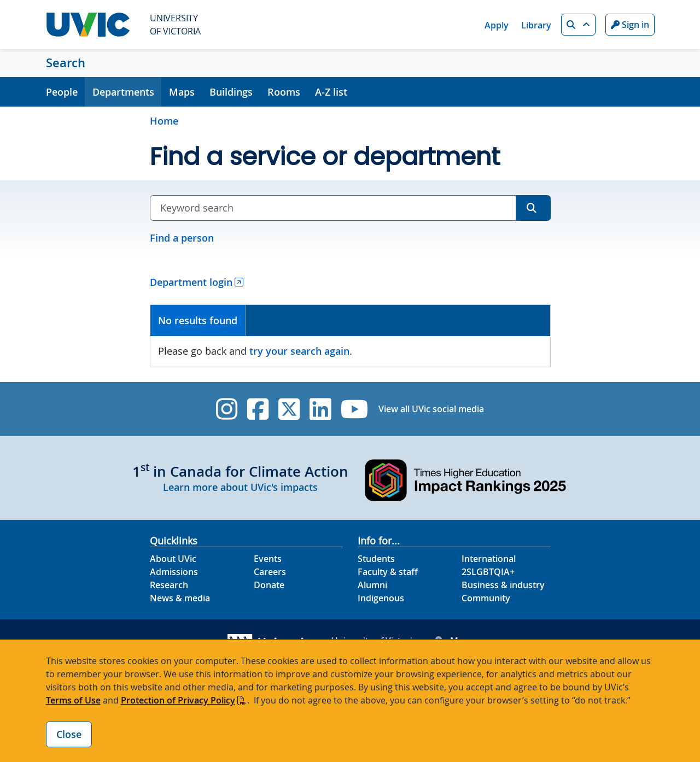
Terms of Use (73, 700)
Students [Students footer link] (376, 559)
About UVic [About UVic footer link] (173, 559)
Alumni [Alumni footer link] (372, 585)
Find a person (182, 238)
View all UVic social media (431, 409)
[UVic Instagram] (227, 409)
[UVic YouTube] (355, 409)
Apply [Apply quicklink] (497, 25)
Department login (191, 282)
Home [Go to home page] (164, 121)
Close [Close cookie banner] (69, 734)
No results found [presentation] (198, 320)
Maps (182, 92)
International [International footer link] (489, 559)
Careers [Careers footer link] (270, 572)
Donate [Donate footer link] (269, 585)
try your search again (299, 351)
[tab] (198, 321)
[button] (578, 25)
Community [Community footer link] (486, 598)
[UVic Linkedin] (320, 409)
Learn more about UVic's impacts (240, 487)
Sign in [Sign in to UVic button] (630, 25)
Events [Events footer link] (268, 559)
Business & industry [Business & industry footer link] (503, 585)
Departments (123, 92)
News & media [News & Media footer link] (180, 598)
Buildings (231, 92)
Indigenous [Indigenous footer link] (381, 598)
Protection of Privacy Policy (178, 700)
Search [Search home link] (66, 63)
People (62, 92)
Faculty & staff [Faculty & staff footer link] (388, 572)
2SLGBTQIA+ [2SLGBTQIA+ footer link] (488, 572)
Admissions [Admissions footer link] (174, 572)
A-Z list (331, 92)
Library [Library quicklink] (536, 25)
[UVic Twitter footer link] (289, 409)
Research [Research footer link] (169, 585)
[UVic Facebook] (258, 409)
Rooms (284, 92)
